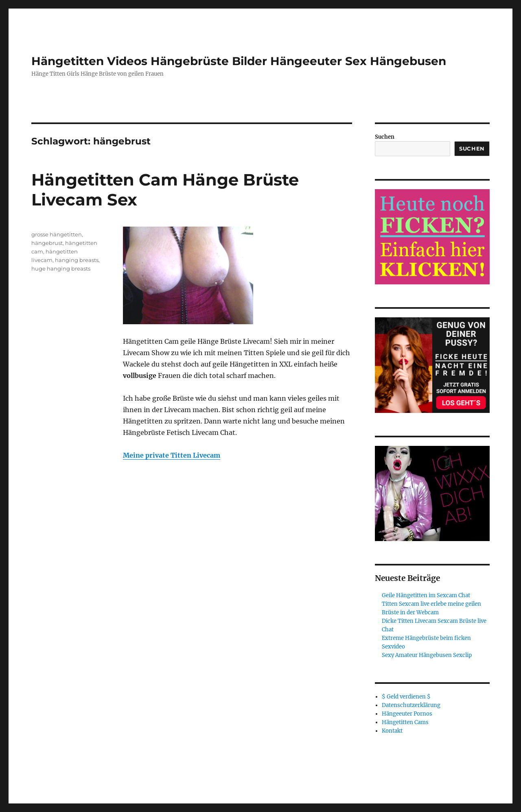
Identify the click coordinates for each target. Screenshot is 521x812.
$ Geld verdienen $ (406, 697)
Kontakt (392, 731)
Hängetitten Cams (405, 722)
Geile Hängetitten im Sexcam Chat (426, 595)
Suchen (385, 137)
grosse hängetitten (57, 234)
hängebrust (47, 243)
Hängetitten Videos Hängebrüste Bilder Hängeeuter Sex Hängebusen (239, 61)
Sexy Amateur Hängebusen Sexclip (427, 655)
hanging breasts (77, 260)
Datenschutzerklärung (411, 705)
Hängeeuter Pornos (407, 714)
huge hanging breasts (61, 268)
